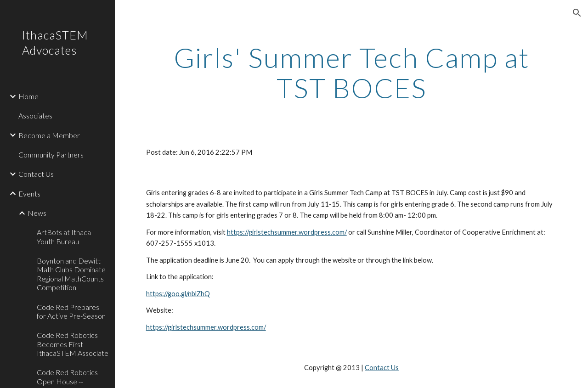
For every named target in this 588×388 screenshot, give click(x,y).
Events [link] (29, 194)
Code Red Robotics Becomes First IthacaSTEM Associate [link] (73, 344)
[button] (577, 13)
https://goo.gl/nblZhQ (178, 294)
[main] (352, 73)
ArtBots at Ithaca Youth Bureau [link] (64, 236)
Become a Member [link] (49, 135)
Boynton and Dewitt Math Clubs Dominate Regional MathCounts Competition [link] (71, 274)
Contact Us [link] (36, 174)
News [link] (37, 213)
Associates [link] (35, 115)
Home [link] (28, 96)
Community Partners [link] (51, 155)
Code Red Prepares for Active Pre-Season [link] (71, 311)
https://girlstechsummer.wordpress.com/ (287, 232)
